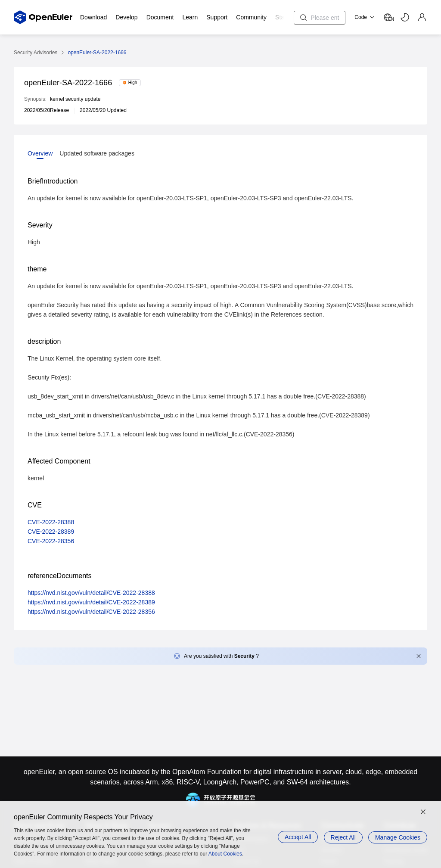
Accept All (295, 837)
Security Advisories (36, 53)
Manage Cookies (398, 837)
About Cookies (225, 854)
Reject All (342, 837)
